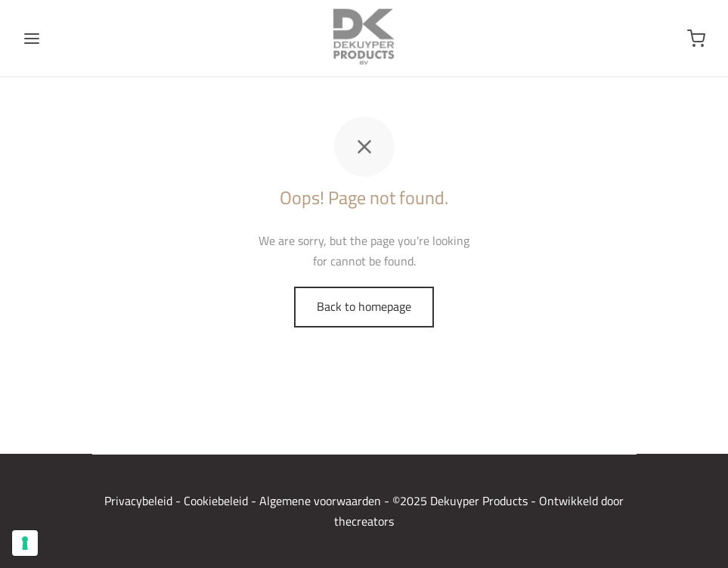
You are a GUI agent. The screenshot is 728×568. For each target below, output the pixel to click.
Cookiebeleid (216, 501)
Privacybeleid (138, 501)
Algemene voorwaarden (320, 501)
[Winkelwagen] (696, 39)
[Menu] (32, 39)
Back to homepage (364, 306)
